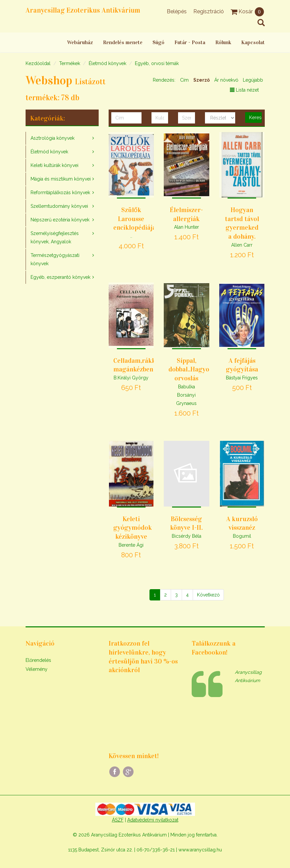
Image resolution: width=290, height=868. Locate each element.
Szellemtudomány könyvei (59, 206)
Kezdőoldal (38, 63)
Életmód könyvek (107, 63)
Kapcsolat (253, 42)
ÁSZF (118, 820)
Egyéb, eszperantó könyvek (60, 277)
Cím (184, 80)
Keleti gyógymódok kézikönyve (133, 528)
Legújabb (253, 80)
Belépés (177, 11)
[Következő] (208, 595)
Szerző (201, 80)
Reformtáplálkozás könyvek (60, 193)
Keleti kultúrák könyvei (54, 165)
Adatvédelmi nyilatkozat (153, 820)
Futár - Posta (190, 42)
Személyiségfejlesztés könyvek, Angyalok (55, 237)
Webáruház (80, 42)
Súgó (158, 42)
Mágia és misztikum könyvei (61, 179)
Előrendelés (38, 660)
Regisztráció (209, 11)
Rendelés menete (123, 42)
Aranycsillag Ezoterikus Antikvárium (83, 10)
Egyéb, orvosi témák (157, 63)
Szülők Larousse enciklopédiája (135, 219)
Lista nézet (244, 90)
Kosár (248, 11)
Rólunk (223, 42)
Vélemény (37, 669)
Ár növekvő (226, 80)
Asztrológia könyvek (52, 138)
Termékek (70, 63)
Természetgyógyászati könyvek (55, 259)
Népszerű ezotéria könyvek (60, 220)
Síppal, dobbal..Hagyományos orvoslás (200, 369)
